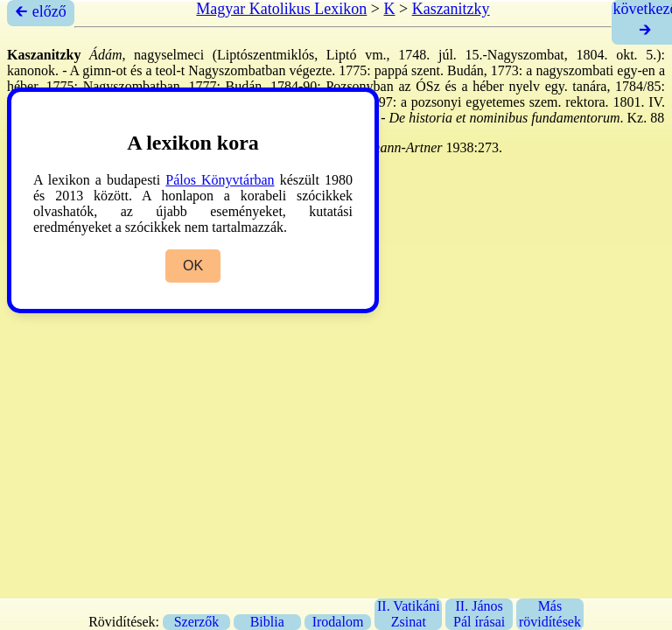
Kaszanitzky (451, 9)
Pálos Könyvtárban (220, 180)
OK (193, 266)
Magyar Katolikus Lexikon (281, 9)
